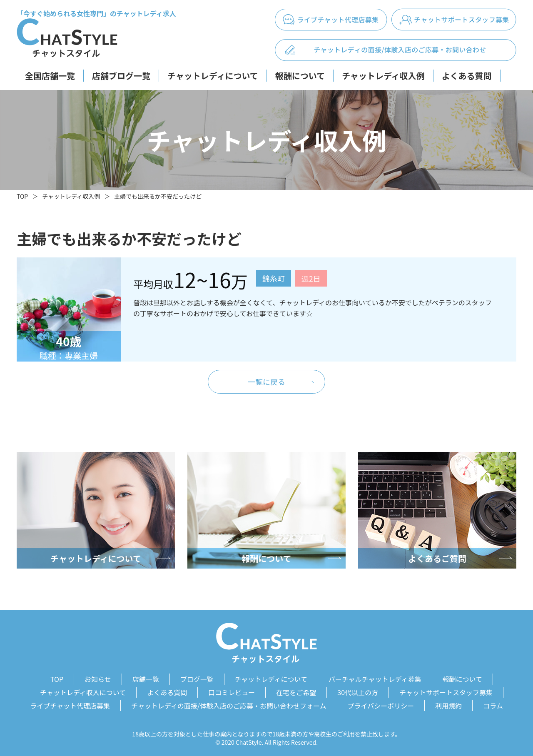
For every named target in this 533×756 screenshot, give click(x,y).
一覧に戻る (266, 382)
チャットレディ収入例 (383, 76)
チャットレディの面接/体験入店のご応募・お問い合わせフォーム (229, 703)
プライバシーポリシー (381, 703)
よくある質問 (467, 76)
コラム (493, 703)
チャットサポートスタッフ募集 (446, 691)
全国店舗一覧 (50, 76)
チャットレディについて (213, 76)
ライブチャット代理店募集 (70, 703)
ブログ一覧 (197, 679)
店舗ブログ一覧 (121, 76)
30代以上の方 (358, 691)
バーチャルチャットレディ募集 (375, 679)
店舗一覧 (146, 679)
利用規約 (448, 703)
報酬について (300, 76)
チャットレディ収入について (83, 691)
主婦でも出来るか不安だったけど (158, 196)
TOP (22, 196)
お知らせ (98, 679)
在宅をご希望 (296, 691)
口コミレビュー (232, 691)
